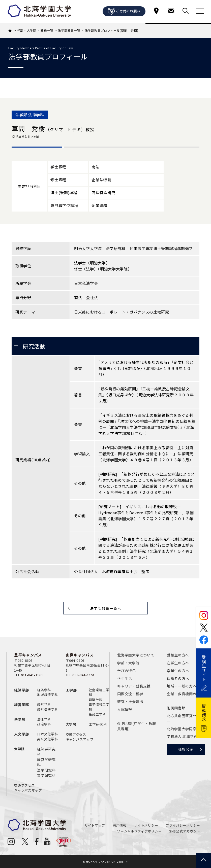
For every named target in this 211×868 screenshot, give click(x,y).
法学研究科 (46, 770)
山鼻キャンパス (80, 655)
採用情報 (120, 825)
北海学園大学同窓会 (184, 729)
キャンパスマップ (28, 790)
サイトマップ (95, 825)
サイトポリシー (146, 825)
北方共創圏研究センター (185, 718)
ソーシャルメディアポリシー (139, 831)
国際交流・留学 (130, 694)
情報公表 (186, 749)
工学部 (71, 690)
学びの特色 (127, 671)
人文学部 (22, 734)
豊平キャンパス (28, 655)
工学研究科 (98, 724)
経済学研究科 (46, 752)
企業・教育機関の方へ (185, 694)
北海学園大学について (136, 655)
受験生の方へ (178, 655)
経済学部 (22, 690)
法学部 (20, 719)
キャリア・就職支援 (134, 686)
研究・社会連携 (130, 702)
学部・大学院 (128, 663)
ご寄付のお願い (124, 12)
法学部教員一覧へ (106, 608)
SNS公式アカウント (185, 831)
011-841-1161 (32, 675)
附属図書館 (176, 708)
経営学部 (22, 705)
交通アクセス (24, 785)
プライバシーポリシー (183, 825)
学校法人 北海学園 (182, 736)
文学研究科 (46, 775)
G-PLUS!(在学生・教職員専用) (137, 726)
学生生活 (125, 678)
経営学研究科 (46, 762)
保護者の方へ (178, 678)
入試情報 (125, 709)
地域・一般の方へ (182, 686)
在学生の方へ (178, 663)
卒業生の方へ (178, 671)
